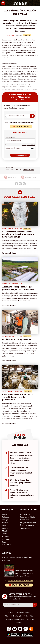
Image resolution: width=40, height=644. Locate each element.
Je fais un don (25, 514)
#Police (12, 557)
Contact (12, 612)
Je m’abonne (24, 520)
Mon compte (25, 528)
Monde (5, 531)
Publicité (30, 619)
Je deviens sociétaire (28, 517)
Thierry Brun (11, 35)
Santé (4, 542)
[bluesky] (15, 629)
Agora (4, 514)
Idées (4, 525)
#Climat (5, 557)
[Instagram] (26, 629)
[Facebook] (9, 629)
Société (5, 522)
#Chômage (6, 560)
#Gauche (20, 557)
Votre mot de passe (11, 145)
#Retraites (28, 557)
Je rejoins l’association (28, 522)
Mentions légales (24, 612)
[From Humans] (31, 629)
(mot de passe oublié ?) (28, 145)
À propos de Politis (27, 525)
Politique (5, 517)
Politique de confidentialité (14, 619)
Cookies (19, 623)
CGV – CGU (29, 616)
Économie (6, 536)
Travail (5, 534)
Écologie (5, 520)
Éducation (6, 539)
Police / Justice (8, 545)
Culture (5, 528)
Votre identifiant (10, 137)
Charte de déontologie (13, 616)
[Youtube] (20, 629)
